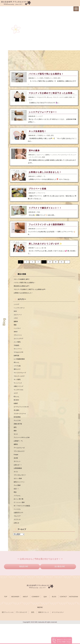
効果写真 (17, 364)
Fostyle (16, 470)
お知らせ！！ (18, 481)
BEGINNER (15, 617)
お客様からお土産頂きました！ (24, 297)
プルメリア (17, 535)
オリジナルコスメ (58, 632)
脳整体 (16, 327)
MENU (40, 627)
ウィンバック (18, 393)
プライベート (18, 342)
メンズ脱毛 (17, 349)
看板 (15, 331)
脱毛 (15, 441)
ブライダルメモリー (20, 492)
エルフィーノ (18, 320)
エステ (16, 404)
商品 (15, 510)
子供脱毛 (17, 353)
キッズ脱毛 (17, 389)
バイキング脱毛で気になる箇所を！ (25, 286)
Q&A (45, 617)
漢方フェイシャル (8, 632)
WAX (15, 316)
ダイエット (17, 477)
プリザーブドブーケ (20, 426)
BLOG (54, 617)
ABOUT (25, 617)
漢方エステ (17, 378)
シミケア (17, 309)
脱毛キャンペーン (20, 499)
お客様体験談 (18, 484)
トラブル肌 (17, 375)
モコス (16, 448)
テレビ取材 (17, 503)
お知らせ (17, 543)
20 (56, 265)
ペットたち (17, 528)
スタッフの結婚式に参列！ (22, 283)
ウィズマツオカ (19, 400)
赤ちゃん (17, 371)
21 (61, 265)
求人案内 (17, 422)
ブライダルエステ (20, 466)
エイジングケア (19, 346)
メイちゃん (17, 513)
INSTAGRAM (74, 617)
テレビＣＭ (17, 433)
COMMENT (35, 617)
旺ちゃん (17, 408)
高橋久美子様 (18, 437)
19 (50, 265)
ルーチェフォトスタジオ (22, 419)
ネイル (16, 488)
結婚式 (16, 415)
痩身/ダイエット (44, 632)
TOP (6, 617)
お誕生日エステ (19, 532)
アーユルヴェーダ (20, 462)
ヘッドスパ (17, 335)
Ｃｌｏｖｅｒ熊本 (20, 521)
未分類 (16, 473)
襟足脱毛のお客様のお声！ (22, 290)
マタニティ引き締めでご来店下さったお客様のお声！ (31, 294)
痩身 (15, 444)
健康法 (16, 459)
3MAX (16, 338)
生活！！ (17, 506)
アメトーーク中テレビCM (22, 451)
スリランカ (17, 539)
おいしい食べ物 (19, 517)
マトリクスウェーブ (20, 382)
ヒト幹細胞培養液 (20, 368)
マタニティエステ (20, 386)
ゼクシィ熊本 (18, 495)
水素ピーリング (19, 397)
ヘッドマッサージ (20, 313)
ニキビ (16, 324)
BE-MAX (17, 411)
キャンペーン (18, 357)
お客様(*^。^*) (18, 455)
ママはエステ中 (19, 360)
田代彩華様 (17, 430)
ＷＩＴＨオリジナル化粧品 (22, 524)
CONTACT (63, 617)
